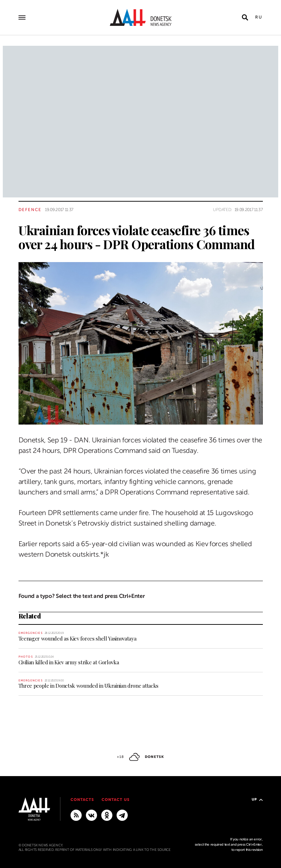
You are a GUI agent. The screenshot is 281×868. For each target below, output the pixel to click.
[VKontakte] (91, 815)
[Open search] (245, 17)
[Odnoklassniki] (107, 815)
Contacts (82, 800)
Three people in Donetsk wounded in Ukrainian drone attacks (88, 686)
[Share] (6, 409)
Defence (30, 210)
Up (257, 799)
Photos (26, 657)
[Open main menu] (22, 17)
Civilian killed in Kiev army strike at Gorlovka (69, 662)
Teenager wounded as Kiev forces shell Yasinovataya (77, 638)
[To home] (140, 17)
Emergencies (31, 633)
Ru (259, 17)
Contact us (116, 800)
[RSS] (76, 815)
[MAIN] (122, 815)
